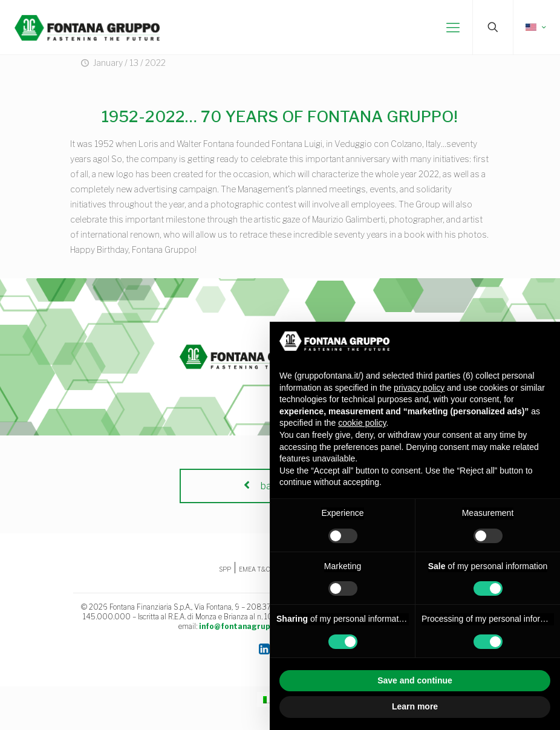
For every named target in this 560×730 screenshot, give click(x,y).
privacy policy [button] (419, 388)
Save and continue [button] (415, 680)
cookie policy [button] (362, 423)
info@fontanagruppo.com (248, 626)
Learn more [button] (415, 706)
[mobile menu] (453, 27)
